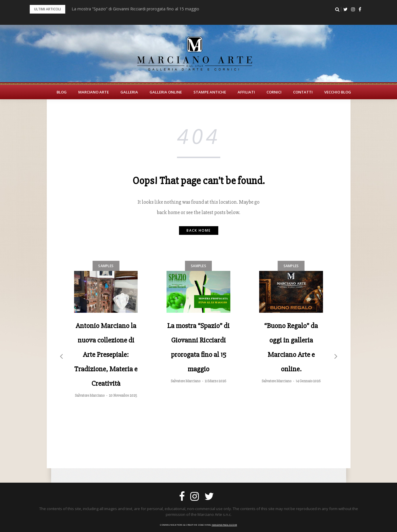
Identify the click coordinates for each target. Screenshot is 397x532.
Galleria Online (166, 92)
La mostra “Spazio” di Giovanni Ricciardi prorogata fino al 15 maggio (135, 9)
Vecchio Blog (338, 92)
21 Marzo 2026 (215, 381)
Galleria (129, 92)
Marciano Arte (94, 92)
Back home (199, 230)
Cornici (274, 92)
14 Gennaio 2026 (308, 381)
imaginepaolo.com (224, 525)
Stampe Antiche (210, 92)
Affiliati (246, 92)
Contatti (303, 92)
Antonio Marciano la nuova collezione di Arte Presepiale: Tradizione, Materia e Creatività (106, 355)
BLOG (62, 92)
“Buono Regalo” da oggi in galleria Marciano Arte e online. (291, 347)
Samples (106, 266)
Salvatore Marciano (90, 396)
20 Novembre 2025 (123, 396)
